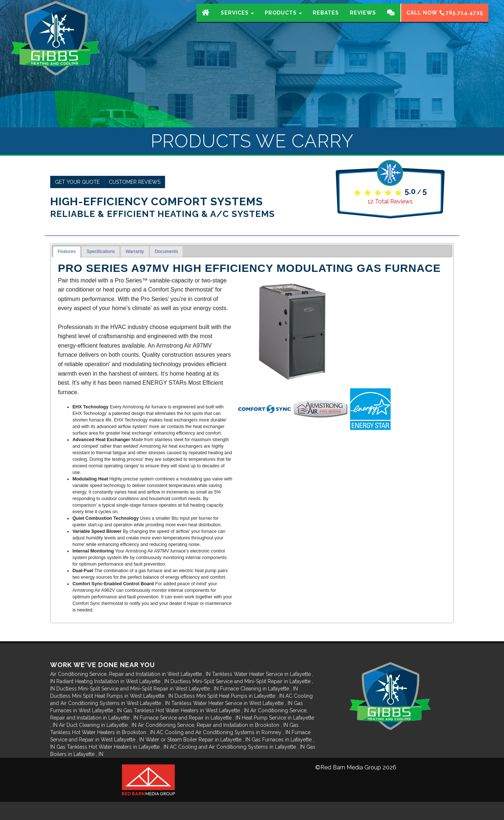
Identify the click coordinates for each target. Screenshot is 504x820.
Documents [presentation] (167, 251)
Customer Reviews (135, 182)
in (131, 674)
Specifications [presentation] (101, 251)
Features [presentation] (67, 251)
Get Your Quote (77, 182)
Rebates (326, 20)
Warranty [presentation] (135, 251)
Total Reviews (390, 201)
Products (283, 20)
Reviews (363, 20)
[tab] (67, 252)
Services (237, 20)
